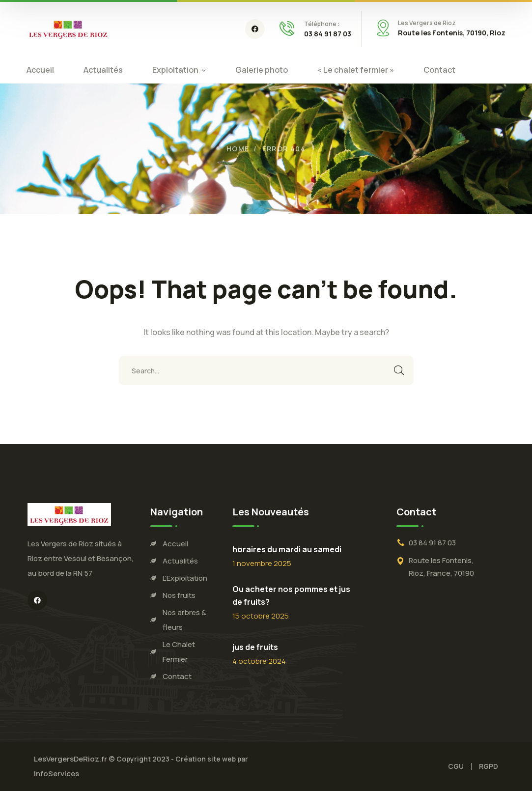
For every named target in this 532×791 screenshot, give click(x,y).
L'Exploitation (185, 578)
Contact (177, 676)
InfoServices (56, 774)
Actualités (180, 561)
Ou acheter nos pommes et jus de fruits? (291, 595)
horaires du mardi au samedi (287, 549)
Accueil (175, 544)
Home (238, 149)
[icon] (255, 29)
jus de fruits (255, 647)
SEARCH (399, 370)
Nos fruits (179, 595)
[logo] (68, 28)
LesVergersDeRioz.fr (71, 759)
